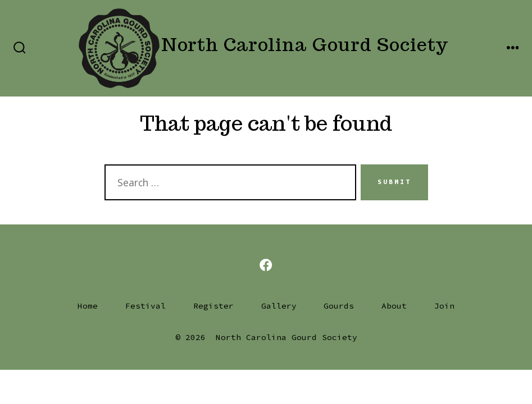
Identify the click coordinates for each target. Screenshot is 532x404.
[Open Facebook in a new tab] (266, 265)
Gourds (339, 306)
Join (444, 306)
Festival (145, 306)
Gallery (279, 306)
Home (88, 306)
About (394, 306)
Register (213, 306)
